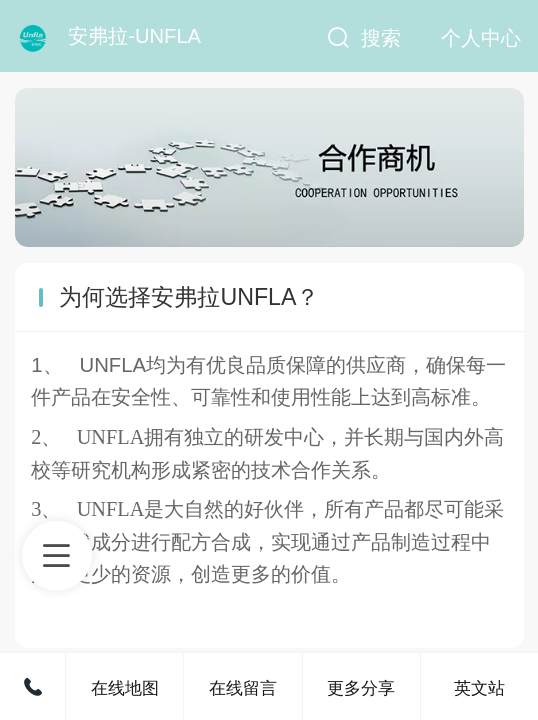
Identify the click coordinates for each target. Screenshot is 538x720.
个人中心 (481, 38)
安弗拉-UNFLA (134, 36)
